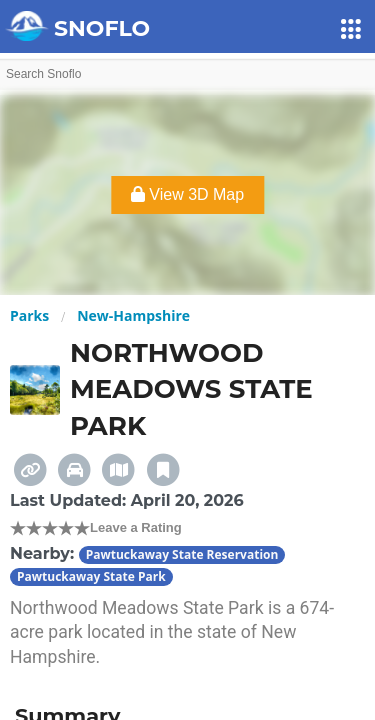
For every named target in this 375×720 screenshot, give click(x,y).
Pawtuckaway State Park (91, 576)
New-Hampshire (133, 315)
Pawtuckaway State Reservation (182, 554)
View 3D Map (187, 194)
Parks (29, 315)
